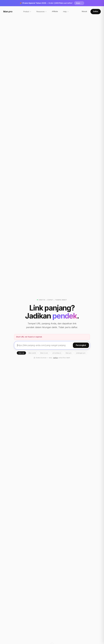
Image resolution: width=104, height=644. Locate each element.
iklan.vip (21, 353)
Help (66, 12)
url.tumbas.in (57, 353)
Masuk (84, 11)
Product (27, 12)
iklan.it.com (44, 353)
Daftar (96, 11)
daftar (56, 358)
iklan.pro (69, 353)
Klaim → (79, 3)
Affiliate (55, 11)
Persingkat (81, 345)
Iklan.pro (8, 11)
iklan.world (32, 353)
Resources (42, 12)
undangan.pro (81, 353)
